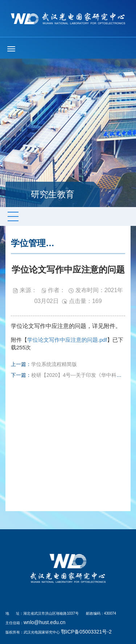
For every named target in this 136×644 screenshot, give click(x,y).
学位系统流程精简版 (54, 364)
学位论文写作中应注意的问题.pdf (67, 340)
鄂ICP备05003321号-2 (86, 632)
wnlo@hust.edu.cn (44, 622)
